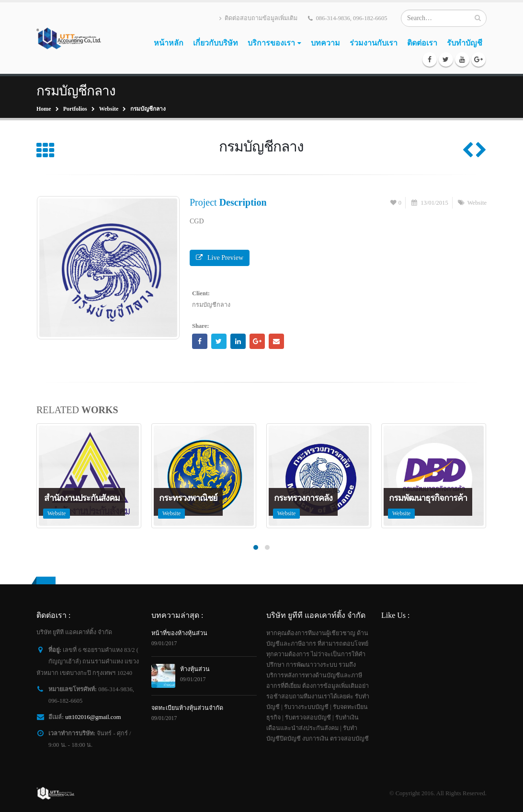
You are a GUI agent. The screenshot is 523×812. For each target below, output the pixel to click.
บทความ (325, 43)
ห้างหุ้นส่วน (195, 669)
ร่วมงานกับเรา (374, 43)
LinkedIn (238, 341)
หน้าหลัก (169, 43)
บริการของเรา (271, 43)
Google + (257, 341)
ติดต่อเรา (422, 43)
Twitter (219, 341)
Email (276, 341)
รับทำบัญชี (465, 43)
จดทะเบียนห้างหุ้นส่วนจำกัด (187, 708)
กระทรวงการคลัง (303, 498)
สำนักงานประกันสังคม (82, 498)
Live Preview (220, 258)
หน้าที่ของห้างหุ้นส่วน (179, 633)
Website (477, 203)
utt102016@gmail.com (93, 717)
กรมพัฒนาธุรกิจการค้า (428, 498)
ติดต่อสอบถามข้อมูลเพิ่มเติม (258, 18)
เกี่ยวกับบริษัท (216, 43)
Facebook (200, 341)
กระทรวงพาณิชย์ (188, 498)
